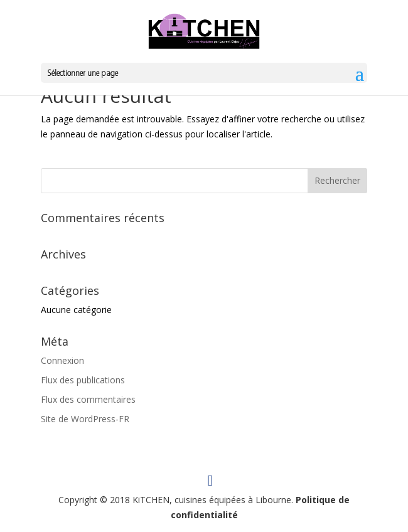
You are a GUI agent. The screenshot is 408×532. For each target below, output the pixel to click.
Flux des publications (83, 380)
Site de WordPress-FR (85, 419)
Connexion (62, 360)
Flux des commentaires (88, 399)
